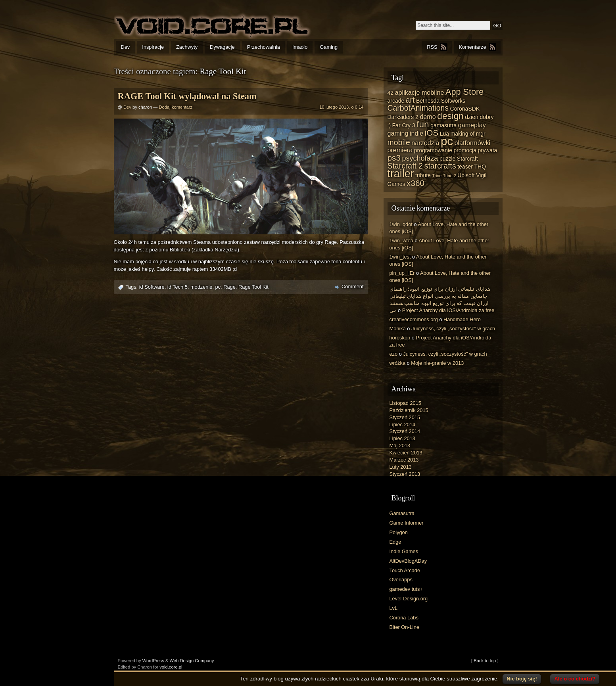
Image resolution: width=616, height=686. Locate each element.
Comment (352, 286)
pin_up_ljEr (402, 273)
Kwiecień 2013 (406, 453)
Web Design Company (192, 661)
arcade (396, 101)
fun (423, 124)
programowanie (433, 150)
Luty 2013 (401, 467)
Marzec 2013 (404, 460)
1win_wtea (401, 240)
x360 (415, 183)
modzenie (201, 287)
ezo (394, 354)
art (410, 100)
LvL (394, 608)
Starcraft (467, 159)
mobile (399, 142)
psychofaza (420, 158)
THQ (480, 167)
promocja (465, 150)
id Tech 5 (178, 287)
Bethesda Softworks (441, 101)
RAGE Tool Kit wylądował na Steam (187, 96)
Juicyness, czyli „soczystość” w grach (453, 329)
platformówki (472, 143)
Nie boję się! (522, 679)
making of (463, 134)
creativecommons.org (414, 319)
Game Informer (407, 523)
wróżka (398, 363)
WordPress (153, 661)
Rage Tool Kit (253, 287)
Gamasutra (402, 513)
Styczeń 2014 (405, 431)
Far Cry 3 (404, 125)
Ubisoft (466, 175)
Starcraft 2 (405, 166)
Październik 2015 (409, 410)
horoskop (400, 338)
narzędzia (425, 143)
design (450, 116)
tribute (423, 175)
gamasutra (443, 125)
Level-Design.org (409, 599)
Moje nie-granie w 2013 (437, 363)
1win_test (400, 257)
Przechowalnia (264, 47)
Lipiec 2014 (402, 424)
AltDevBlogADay (408, 561)
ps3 (394, 158)
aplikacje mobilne (420, 92)
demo (428, 117)
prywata (487, 150)
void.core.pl (171, 667)
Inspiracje (153, 47)
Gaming (329, 47)
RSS (432, 47)
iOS (432, 133)
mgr (481, 134)
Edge (395, 542)
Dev (126, 47)
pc (218, 287)
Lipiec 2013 (402, 438)
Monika (398, 329)
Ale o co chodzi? (575, 679)
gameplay (472, 125)
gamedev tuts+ (406, 589)
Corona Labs (404, 618)
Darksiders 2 (403, 117)
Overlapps (401, 580)
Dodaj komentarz (176, 107)
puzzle (447, 159)
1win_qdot (401, 224)
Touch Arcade (405, 570)
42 (391, 93)
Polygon (399, 532)
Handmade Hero (462, 319)
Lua (444, 134)
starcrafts (440, 166)
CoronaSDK (465, 109)
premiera (400, 150)
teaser (465, 167)
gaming (398, 133)
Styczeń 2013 (405, 474)
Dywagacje (222, 47)
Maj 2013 (400, 446)
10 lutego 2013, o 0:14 (341, 107)
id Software (152, 287)
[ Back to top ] (485, 661)
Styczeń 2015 (405, 417)
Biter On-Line (404, 627)
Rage (229, 287)
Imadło (300, 47)
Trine (437, 176)
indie (416, 133)
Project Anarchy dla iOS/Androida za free (448, 310)
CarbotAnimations (418, 108)
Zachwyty (187, 47)
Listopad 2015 (405, 403)
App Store (464, 92)
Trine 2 (450, 176)
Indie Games (404, 551)
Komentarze (473, 47)
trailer (401, 174)
